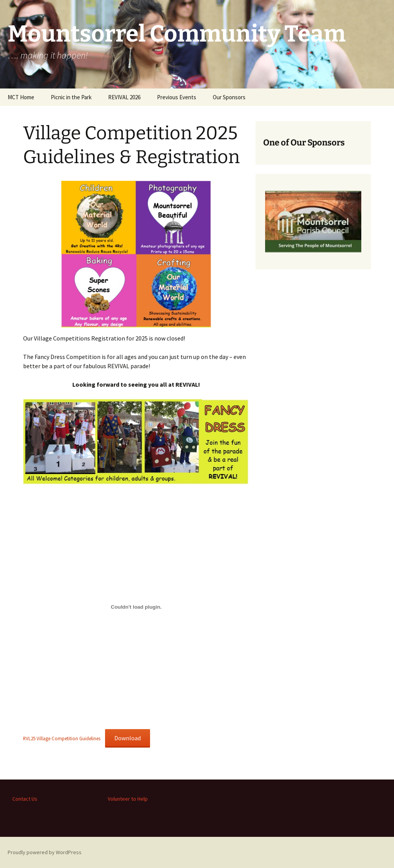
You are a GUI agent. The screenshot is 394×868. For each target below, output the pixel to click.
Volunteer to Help (128, 799)
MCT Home (21, 97)
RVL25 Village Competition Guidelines (62, 738)
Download (128, 738)
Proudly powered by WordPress (45, 852)
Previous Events (177, 97)
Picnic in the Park (71, 97)
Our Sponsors (229, 97)
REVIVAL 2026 (124, 97)
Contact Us (25, 799)
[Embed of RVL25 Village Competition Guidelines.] (136, 607)
